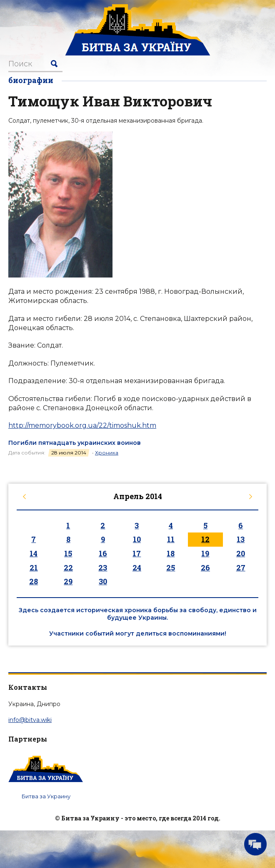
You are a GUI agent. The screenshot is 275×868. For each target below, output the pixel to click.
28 (34, 581)
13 (241, 539)
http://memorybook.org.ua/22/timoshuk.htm (82, 425)
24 (137, 568)
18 (171, 553)
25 (171, 568)
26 (205, 568)
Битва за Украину (46, 796)
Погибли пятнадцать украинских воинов (75, 443)
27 (241, 568)
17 (137, 553)
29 (68, 581)
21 (34, 568)
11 (171, 539)
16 (103, 553)
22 (68, 568)
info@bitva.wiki (30, 720)
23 (103, 568)
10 (137, 539)
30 (103, 581)
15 (68, 553)
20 (241, 553)
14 (34, 553)
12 (205, 539)
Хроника (107, 453)
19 (205, 553)
